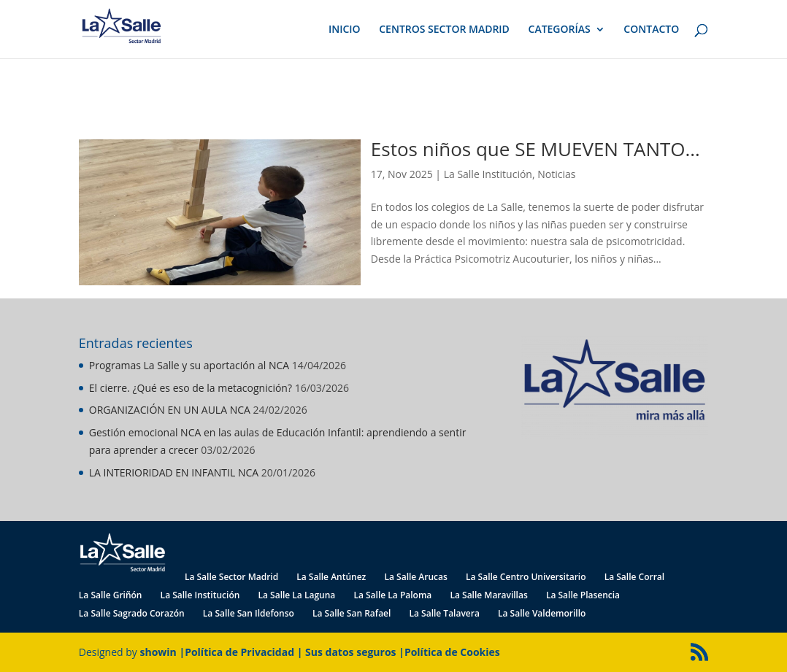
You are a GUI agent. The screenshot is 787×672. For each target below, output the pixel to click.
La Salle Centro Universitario (526, 577)
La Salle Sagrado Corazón (132, 613)
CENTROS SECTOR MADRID (444, 30)
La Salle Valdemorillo (542, 613)
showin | (163, 652)
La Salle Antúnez (331, 577)
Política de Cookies (452, 652)
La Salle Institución (488, 174)
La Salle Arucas (415, 577)
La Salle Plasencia (583, 595)
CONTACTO (651, 30)
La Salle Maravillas (488, 595)
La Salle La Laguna (296, 595)
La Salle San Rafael (352, 613)
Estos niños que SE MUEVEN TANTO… (535, 149)
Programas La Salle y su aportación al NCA (189, 365)
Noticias (556, 174)
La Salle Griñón (111, 595)
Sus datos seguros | (355, 652)
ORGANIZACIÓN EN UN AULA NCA (170, 410)
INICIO (345, 30)
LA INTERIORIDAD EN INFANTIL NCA (174, 472)
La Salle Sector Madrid (231, 577)
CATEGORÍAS (560, 30)
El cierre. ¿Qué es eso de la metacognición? (191, 388)
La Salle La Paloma (392, 595)
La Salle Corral (634, 577)
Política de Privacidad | (245, 652)
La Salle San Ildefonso (249, 613)
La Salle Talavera (444, 613)
